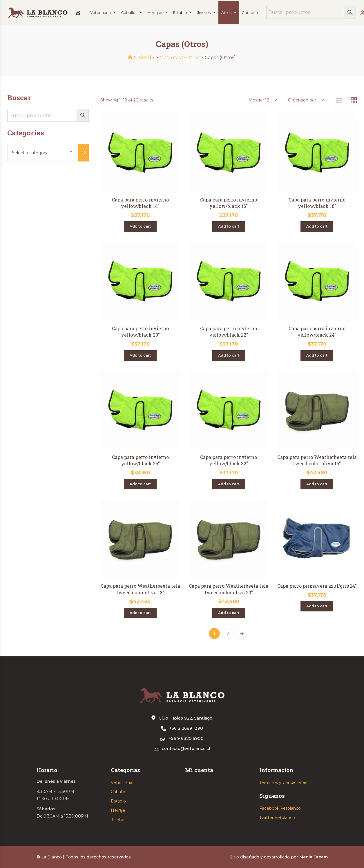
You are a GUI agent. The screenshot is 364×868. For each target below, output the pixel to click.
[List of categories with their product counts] (42, 153)
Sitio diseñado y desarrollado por (279, 857)
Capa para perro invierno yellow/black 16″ (229, 203)
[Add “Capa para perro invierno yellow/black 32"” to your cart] (229, 484)
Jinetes (118, 820)
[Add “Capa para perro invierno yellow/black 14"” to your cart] (140, 226)
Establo (118, 801)
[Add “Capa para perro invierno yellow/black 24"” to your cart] (317, 355)
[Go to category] (84, 153)
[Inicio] (78, 12)
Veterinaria (122, 782)
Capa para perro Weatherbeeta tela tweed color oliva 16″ (317, 460)
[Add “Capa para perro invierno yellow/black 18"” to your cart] (317, 226)
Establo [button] (183, 12)
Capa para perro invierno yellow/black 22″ (229, 332)
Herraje (118, 810)
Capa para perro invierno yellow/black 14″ (140, 203)
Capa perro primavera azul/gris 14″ (317, 586)
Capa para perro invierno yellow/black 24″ (317, 332)
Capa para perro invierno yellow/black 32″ (229, 460)
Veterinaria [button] (103, 12)
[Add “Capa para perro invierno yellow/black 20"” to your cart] (140, 355)
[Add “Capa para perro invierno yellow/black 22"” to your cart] (229, 355)
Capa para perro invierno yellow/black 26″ (140, 460)
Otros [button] (229, 12)
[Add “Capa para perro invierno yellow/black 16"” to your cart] (229, 226)
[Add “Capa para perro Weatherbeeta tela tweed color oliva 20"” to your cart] (229, 613)
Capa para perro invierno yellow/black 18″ (317, 203)
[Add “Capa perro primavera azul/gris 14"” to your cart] (317, 606)
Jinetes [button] (207, 12)
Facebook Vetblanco (280, 808)
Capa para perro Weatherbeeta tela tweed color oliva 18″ (140, 589)
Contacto (251, 12)
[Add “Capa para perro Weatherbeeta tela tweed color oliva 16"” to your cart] (317, 484)
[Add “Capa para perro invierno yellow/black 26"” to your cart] (140, 484)
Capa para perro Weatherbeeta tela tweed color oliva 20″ (229, 589)
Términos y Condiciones (283, 782)
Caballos (132, 12)
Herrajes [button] (158, 12)
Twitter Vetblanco (277, 818)
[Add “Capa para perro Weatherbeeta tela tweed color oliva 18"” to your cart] (140, 613)
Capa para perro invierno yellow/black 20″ (140, 332)
